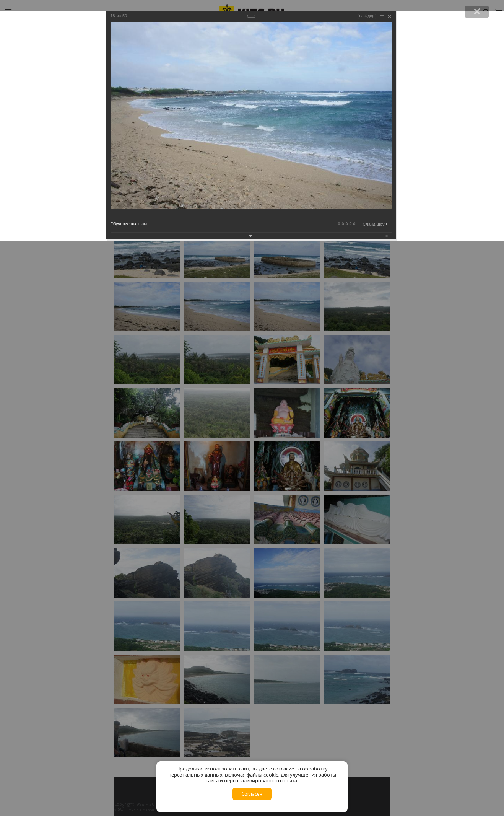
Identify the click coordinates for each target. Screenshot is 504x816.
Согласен (252, 794)
